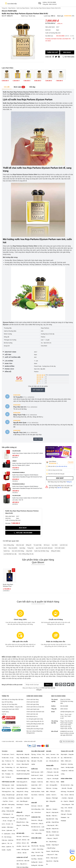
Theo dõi (71, 462)
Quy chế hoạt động (7, 702)
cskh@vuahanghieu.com (67, 712)
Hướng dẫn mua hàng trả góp (35, 729)
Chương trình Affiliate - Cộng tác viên (12, 707)
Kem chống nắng (9, 545)
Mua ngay (67, 52)
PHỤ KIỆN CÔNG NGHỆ (38, 751)
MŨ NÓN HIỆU (20, 833)
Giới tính (8, 355)
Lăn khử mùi (64, 545)
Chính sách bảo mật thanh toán (35, 712)
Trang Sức (30, 548)
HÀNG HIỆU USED (36, 838)
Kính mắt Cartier (60, 548)
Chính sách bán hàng (33, 699)
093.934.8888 (52, 2)
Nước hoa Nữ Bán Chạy (42, 551)
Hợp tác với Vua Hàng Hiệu (10, 704)
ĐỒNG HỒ (19, 812)
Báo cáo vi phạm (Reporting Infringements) (34, 732)
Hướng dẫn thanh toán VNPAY (10, 709)
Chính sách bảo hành (33, 702)
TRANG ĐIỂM (50, 766)
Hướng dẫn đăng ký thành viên (35, 724)
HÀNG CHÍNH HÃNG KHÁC (66, 780)
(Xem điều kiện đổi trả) (62, 466)
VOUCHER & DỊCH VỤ (23, 779)
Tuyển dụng (5, 712)
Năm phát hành (10, 352)
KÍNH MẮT (34, 803)
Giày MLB (29, 551)
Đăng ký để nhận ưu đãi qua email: (11, 685)
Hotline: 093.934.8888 (23, 533)
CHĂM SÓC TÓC (36, 817)
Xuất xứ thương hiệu (13, 357)
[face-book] (57, 684)
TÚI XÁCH (5, 751)
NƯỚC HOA (35, 769)
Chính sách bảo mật (32, 714)
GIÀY (48, 806)
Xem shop (60, 478)
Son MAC (55, 545)
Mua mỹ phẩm (13, 548)
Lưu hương (9, 361)
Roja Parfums (12, 8)
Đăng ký (69, 482)
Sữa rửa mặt (20, 545)
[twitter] (69, 684)
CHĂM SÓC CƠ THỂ (22, 857)
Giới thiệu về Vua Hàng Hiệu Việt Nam (13, 699)
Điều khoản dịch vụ (32, 716)
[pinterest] (65, 684)
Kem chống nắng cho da (26, 554)
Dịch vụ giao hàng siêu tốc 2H (35, 721)
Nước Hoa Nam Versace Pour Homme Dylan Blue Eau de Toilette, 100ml (9, 585)
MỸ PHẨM (34, 843)
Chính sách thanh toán (33, 709)
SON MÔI (49, 751)
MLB (5, 548)
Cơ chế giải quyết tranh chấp (35, 719)
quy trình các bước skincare (44, 548)
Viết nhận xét (38, 390)
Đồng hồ (29, 545)
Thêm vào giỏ (52, 52)
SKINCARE (20, 751)
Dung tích (8, 363)
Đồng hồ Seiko (56, 551)
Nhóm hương (10, 366)
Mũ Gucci (47, 545)
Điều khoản (19, 742)
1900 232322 (53, 4)
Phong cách (9, 369)
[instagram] (61, 684)
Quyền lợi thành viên (32, 726)
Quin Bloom (53, 461)
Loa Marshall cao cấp (10, 554)
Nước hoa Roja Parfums (23, 8)
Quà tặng (22, 548)
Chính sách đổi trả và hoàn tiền (35, 707)
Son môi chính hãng (18, 551)
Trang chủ (4, 8)
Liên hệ (4, 714)
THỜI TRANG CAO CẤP (8, 782)
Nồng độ (8, 372)
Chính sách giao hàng (33, 704)
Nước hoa (32, 16)
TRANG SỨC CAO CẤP (67, 751)
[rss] (73, 684)
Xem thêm (38, 439)
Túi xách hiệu (38, 545)
